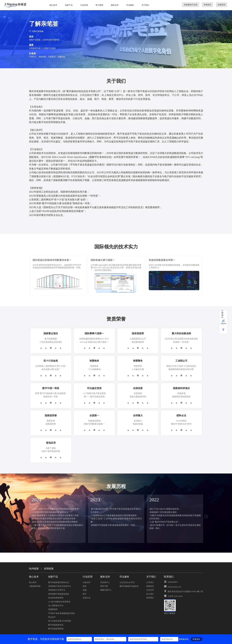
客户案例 (99, 5)
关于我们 (145, 5)
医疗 (85, 594)
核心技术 (53, 5)
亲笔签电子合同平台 (57, 590)
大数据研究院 (35, 586)
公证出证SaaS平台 (127, 582)
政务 (85, 586)
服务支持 (115, 5)
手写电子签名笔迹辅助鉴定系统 (61, 613)
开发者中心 (105, 582)
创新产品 (69, 5)
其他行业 (87, 598)
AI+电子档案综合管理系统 (59, 602)
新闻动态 (150, 586)
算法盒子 (52, 617)
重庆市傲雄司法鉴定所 (129, 586)
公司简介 (150, 582)
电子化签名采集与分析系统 (60, 621)
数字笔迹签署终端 (56, 629)
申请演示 (207, 5)
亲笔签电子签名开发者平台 (60, 586)
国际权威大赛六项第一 (103, 260)
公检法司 (87, 582)
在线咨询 (221, 5)
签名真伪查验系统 (56, 598)
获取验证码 (184, 639)
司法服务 (130, 5)
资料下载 (104, 586)
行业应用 (84, 5)
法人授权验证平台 (56, 605)
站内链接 (34, 569)
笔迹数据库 (53, 609)
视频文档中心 (106, 590)
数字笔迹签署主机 (56, 625)
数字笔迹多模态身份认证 (59, 582)
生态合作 (150, 590)
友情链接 (49, 569)
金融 (85, 590)
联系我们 (150, 598)
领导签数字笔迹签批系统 (59, 594)
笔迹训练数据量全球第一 (162, 260)
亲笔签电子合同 (191, 5)
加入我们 (150, 594)
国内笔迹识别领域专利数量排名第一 (52, 260)
